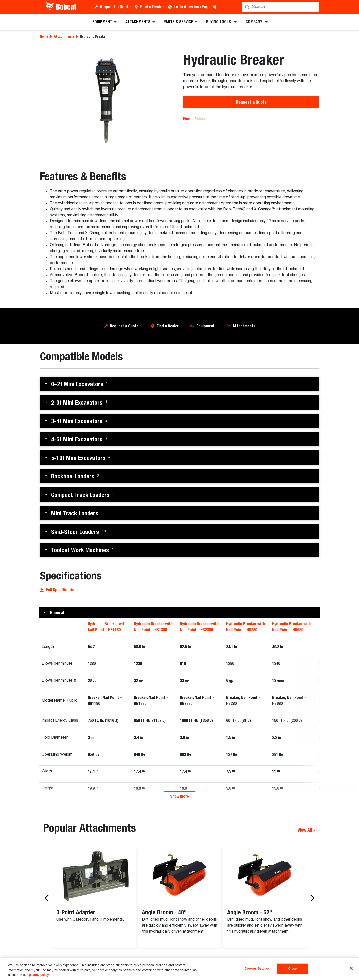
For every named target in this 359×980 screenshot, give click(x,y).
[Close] (351, 968)
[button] (179, 384)
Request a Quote (115, 7)
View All (307, 860)
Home (44, 36)
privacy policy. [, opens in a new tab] (39, 975)
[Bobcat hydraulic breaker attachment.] (108, 101)
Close (293, 968)
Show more (179, 826)
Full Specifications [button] (59, 590)
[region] (179, 969)
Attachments (64, 36)
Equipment (206, 326)
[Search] (281, 7)
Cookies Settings (257, 968)
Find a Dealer (152, 7)
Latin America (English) (195, 7)
